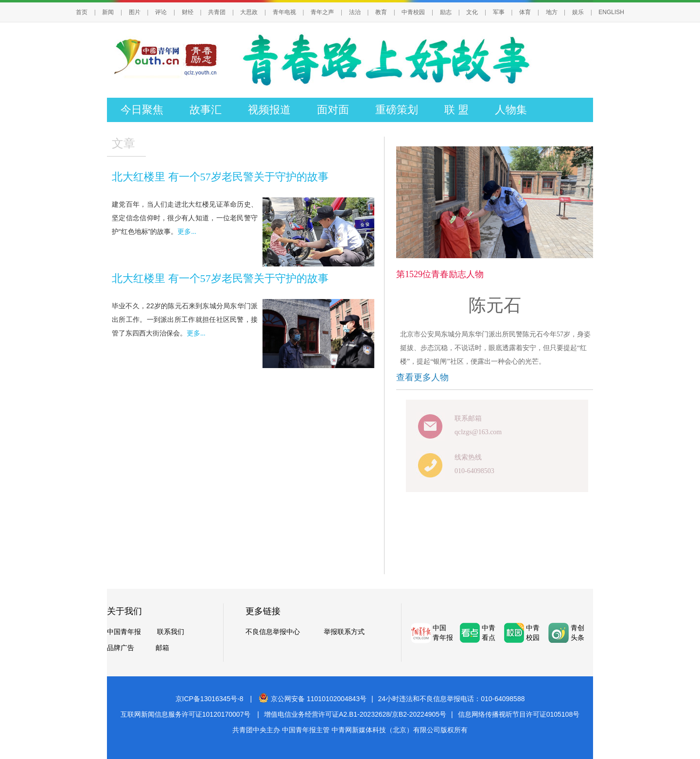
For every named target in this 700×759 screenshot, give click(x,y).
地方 (552, 12)
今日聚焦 (142, 110)
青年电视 (284, 12)
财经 (188, 12)
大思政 (249, 12)
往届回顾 (142, 134)
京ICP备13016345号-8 (210, 699)
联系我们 (171, 632)
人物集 (511, 110)
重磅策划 (397, 110)
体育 (525, 12)
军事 (499, 12)
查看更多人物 (422, 377)
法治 (355, 12)
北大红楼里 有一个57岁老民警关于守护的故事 (220, 177)
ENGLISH (611, 12)
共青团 (217, 12)
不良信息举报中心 (273, 632)
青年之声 (322, 12)
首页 (82, 12)
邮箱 (162, 648)
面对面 (333, 110)
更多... (187, 232)
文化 (472, 12)
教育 (381, 12)
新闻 (108, 12)
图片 (135, 12)
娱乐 (578, 12)
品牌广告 (121, 648)
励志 (446, 12)
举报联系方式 (344, 632)
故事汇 (206, 110)
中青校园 (413, 12)
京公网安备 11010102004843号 (313, 699)
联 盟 (456, 110)
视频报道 (269, 110)
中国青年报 (124, 632)
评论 (161, 12)
